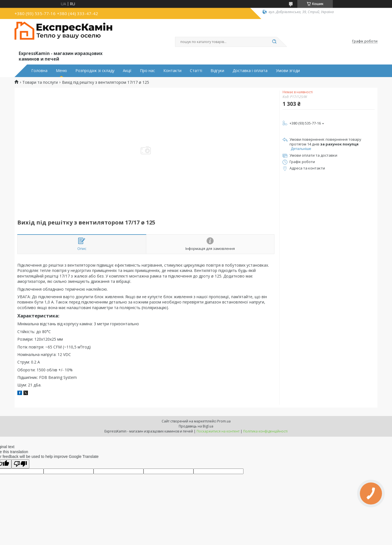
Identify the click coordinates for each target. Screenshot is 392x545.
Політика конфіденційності (265, 431)
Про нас (147, 71)
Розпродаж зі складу (95, 71)
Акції (127, 71)
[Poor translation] (20, 464)
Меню (61, 71)
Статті (196, 71)
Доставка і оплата (250, 71)
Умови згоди (288, 71)
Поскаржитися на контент (218, 431)
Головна (39, 71)
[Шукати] (274, 42)
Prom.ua (224, 421)
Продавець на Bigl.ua (196, 426)
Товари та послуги (40, 82)
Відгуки (217, 71)
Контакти (172, 71)
